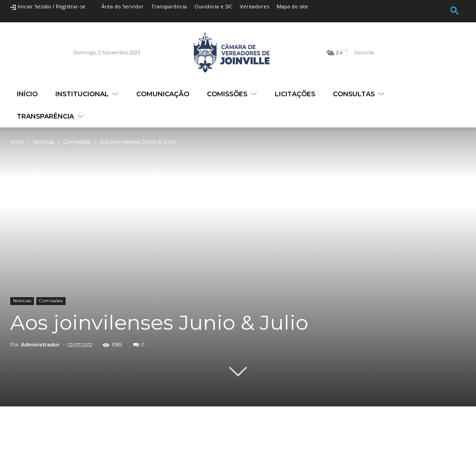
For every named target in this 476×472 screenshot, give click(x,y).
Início (17, 142)
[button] (455, 11)
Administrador (40, 345)
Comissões (77, 142)
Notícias (43, 142)
